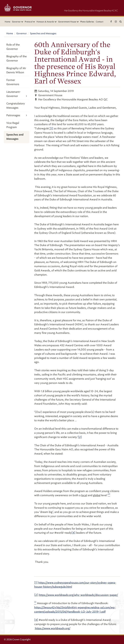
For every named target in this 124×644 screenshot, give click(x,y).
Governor (21, 33)
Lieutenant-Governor (17, 94)
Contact (100, 22)
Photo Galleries (87, 22)
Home (8, 22)
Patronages (17, 115)
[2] (80, 437)
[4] (73, 533)
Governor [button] (18, 22)
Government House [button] (68, 22)
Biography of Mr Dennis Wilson (16, 70)
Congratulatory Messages (16, 106)
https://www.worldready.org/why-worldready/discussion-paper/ (78, 595)
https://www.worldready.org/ (53, 628)
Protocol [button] (30, 22)
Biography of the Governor (16, 58)
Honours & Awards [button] (46, 22)
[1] (52, 128)
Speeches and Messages (43, 33)
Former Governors (13, 82)
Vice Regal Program (13, 125)
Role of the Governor (13, 47)
